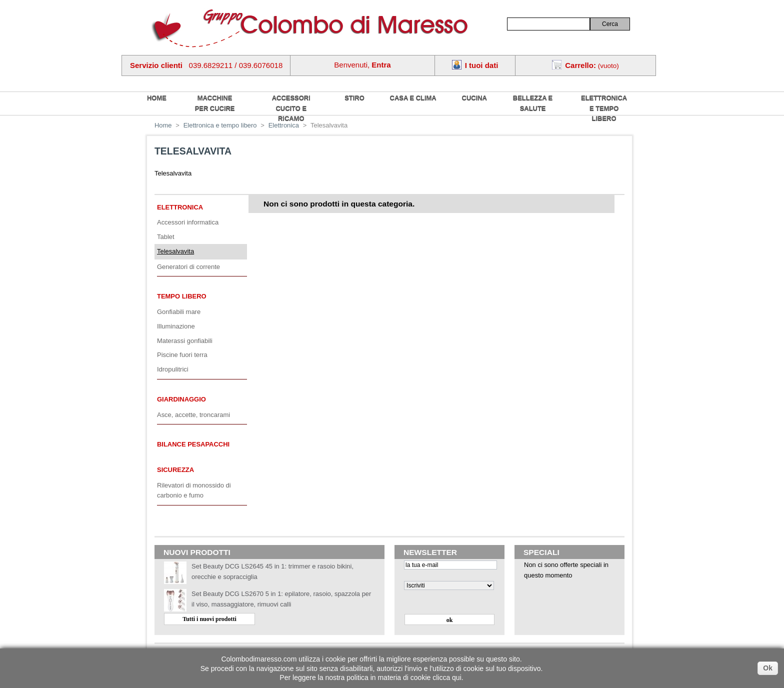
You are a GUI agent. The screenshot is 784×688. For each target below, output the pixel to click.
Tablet (166, 237)
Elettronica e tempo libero (604, 108)
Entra (381, 65)
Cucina (474, 98)
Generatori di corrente (188, 267)
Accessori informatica (188, 222)
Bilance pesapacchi (193, 444)
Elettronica (180, 207)
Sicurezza (175, 470)
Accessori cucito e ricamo (291, 108)
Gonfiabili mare (179, 312)
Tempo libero (182, 296)
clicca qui (447, 677)
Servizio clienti (156, 65)
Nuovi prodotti (197, 552)
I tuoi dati (482, 65)
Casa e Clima (413, 98)
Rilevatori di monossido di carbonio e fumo (194, 490)
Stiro (354, 98)
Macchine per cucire (215, 103)
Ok (768, 668)
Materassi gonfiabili (185, 341)
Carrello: (580, 65)
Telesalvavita (175, 251)
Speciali (541, 552)
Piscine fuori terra (182, 355)
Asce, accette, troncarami (193, 415)
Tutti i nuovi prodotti (209, 619)
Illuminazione (176, 326)
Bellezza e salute (533, 103)
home (157, 98)
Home (163, 125)
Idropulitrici (173, 369)
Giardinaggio (181, 399)
